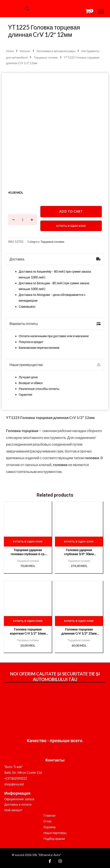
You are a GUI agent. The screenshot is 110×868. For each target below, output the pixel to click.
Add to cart (71, 211)
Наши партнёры (55, 833)
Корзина (50, 827)
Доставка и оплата (18, 805)
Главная (50, 815)
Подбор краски (54, 839)
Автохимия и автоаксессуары (56, 51)
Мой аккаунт (13, 810)
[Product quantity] (23, 220)
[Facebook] (50, 861)
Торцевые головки (46, 57)
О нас (48, 821)
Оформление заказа (19, 799)
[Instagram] (60, 861)
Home (10, 51)
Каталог (25, 51)
